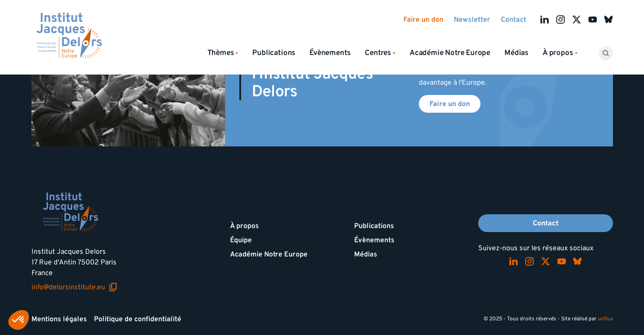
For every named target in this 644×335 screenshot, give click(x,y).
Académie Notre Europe (450, 53)
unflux (605, 319)
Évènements (330, 53)
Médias (516, 53)
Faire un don (423, 20)
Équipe (241, 240)
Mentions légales (59, 319)
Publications (274, 53)
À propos (244, 226)
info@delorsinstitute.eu (74, 287)
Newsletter (472, 20)
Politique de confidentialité (138, 319)
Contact (513, 20)
